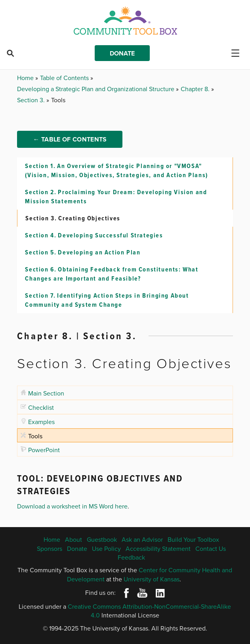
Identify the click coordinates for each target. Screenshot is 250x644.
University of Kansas (152, 579)
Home (26, 78)
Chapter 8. (196, 89)
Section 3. (32, 100)
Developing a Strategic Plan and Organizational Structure (96, 89)
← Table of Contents (70, 139)
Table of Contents (65, 78)
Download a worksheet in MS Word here (72, 506)
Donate (122, 53)
